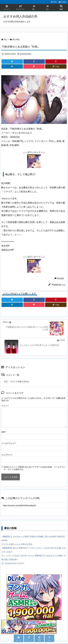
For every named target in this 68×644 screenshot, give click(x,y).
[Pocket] (34, 66)
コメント (5, 406)
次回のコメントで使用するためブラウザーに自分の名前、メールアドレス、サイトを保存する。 (35, 468)
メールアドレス (9, 443)
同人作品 (16, 39)
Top (5, 39)
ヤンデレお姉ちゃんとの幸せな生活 (17, 544)
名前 (4, 432)
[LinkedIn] (12, 66)
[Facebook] (34, 62)
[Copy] (56, 66)
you (64, 285)
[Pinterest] (56, 62)
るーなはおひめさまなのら (13, 563)
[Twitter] (12, 62)
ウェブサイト (7, 455)
